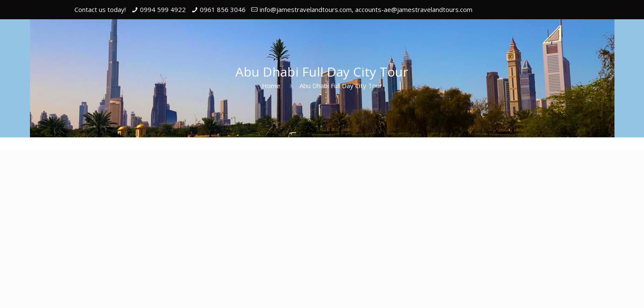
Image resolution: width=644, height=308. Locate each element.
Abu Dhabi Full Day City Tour (341, 86)
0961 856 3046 (223, 9)
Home (271, 86)
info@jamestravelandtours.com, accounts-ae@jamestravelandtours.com (366, 9)
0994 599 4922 (163, 9)
